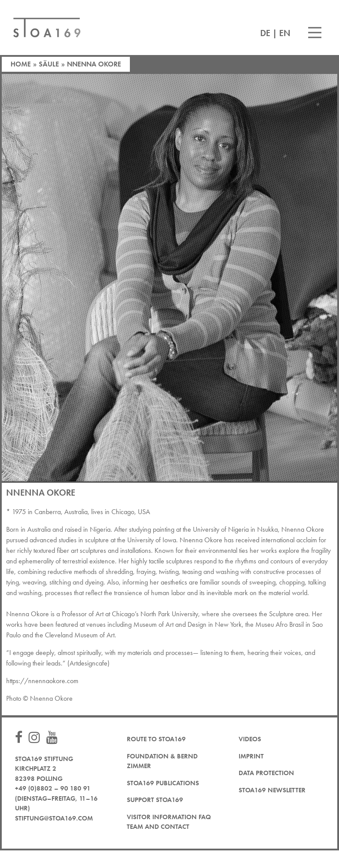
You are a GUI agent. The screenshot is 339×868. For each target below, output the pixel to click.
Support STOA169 (155, 800)
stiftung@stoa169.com (54, 818)
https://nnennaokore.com (43, 681)
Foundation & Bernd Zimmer (162, 761)
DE (265, 33)
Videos (250, 739)
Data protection (266, 773)
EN (285, 33)
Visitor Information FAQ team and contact (169, 822)
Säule (49, 64)
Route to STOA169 (156, 739)
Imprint (251, 756)
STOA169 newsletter (272, 790)
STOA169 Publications (163, 783)
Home (21, 64)
